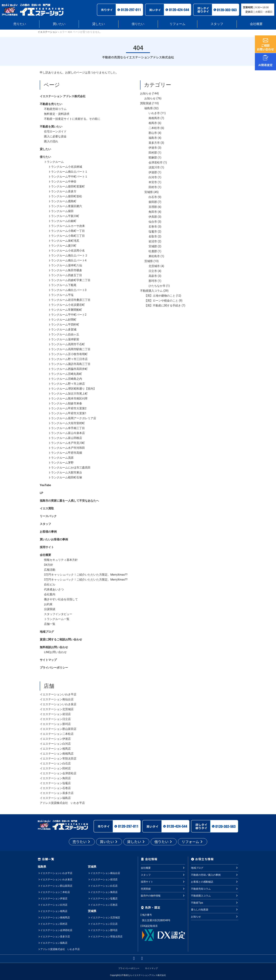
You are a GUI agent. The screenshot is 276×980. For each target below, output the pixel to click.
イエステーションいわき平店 (58, 694)
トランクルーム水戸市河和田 (67, 448)
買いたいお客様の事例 (54, 539)
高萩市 (153, 276)
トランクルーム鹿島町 (62, 201)
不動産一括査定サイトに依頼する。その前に (72, 119)
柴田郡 (153, 202)
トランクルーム (54, 162)
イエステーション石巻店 (55, 788)
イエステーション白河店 (55, 744)
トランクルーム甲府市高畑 (65, 453)
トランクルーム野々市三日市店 (68, 359)
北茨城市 (154, 266)
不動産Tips (215, 903)
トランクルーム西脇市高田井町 (68, 369)
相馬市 (153, 123)
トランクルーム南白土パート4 (67, 260)
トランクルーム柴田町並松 (65, 196)
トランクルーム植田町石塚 (65, 477)
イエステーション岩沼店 (55, 714)
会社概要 (256, 24)
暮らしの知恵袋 (215, 910)
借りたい (138, 24)
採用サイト (47, 547)
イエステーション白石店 (55, 763)
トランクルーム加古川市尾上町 (68, 394)
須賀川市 (154, 167)
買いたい (59, 24)
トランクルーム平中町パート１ (68, 177)
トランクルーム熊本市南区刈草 (68, 398)
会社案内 (50, 594)
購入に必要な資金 (55, 136)
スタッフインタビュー (58, 614)
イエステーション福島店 (55, 798)
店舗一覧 (50, 624)
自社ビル (50, 584)
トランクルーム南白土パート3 (67, 290)
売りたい (20, 24)
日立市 (153, 271)
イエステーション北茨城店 (57, 709)
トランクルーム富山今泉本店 (67, 433)
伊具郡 (153, 217)
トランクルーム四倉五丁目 (65, 275)
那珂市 (153, 281)
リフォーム (177, 24)
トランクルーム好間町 (62, 320)
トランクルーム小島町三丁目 (67, 236)
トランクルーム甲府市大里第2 (67, 408)
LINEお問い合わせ (55, 652)
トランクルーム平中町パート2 (67, 315)
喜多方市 (154, 143)
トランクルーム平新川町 (64, 216)
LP (41, 493)
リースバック (48, 516)
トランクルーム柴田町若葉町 (67, 186)
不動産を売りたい (51, 104)
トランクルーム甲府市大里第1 (67, 413)
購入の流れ (51, 141)
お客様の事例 (48, 532)
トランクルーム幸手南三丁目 (67, 428)
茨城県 (149, 261)
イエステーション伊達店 (55, 739)
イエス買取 (47, 508)
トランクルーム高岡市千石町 (67, 344)
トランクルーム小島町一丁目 (67, 231)
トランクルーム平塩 (61, 295)
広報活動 (50, 570)
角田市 (153, 212)
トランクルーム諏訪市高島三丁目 (69, 364)
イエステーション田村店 (55, 768)
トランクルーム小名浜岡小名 (67, 251)
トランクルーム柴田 (61, 211)
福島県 (149, 108)
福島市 (153, 138)
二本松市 (154, 128)
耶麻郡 (153, 158)
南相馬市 (154, 118)
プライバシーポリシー (54, 668)
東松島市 (154, 256)
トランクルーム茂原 (61, 458)
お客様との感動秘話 (215, 882)
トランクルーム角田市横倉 (65, 270)
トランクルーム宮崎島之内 (65, 379)
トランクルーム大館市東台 (65, 472)
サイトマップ (48, 660)
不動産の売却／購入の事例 (215, 875)
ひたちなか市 (157, 286)
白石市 (153, 197)
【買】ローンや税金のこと (161, 301)
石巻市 (153, 227)
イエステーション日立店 (55, 719)
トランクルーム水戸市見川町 (67, 443)
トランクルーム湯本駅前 (64, 339)
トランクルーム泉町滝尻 (64, 241)
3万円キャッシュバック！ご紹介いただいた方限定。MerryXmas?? (86, 575)
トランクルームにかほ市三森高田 (69, 468)
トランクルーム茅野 (61, 463)
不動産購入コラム (151, 291)
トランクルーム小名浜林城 (65, 167)
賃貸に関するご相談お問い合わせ (61, 639)
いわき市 (154, 113)
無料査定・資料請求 (57, 114)
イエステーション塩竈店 (55, 783)
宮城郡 (153, 246)
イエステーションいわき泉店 (58, 704)
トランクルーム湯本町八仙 (65, 265)
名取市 (153, 236)
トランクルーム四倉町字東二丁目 (69, 280)
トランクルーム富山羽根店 (65, 438)
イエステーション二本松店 (57, 734)
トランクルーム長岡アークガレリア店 (72, 418)
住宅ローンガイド (55, 131)
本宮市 (153, 182)
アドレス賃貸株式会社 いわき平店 (62, 803)
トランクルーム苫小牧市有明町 (68, 354)
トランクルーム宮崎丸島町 (65, 374)
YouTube (45, 485)
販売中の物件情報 (163, 896)
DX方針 (49, 565)
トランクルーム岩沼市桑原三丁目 (69, 300)
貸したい (99, 24)
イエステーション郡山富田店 (58, 729)
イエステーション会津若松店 (58, 773)
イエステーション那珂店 (55, 724)
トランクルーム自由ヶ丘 (64, 334)
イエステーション (48, 32)
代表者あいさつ (54, 589)
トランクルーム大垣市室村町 (67, 423)
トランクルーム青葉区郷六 (65, 206)
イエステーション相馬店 (55, 749)
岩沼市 (153, 241)
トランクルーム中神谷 (62, 182)
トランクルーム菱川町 (62, 246)
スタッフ (217, 24)
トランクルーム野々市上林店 (67, 384)
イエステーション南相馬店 (57, 754)
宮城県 (149, 192)
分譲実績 (50, 609)
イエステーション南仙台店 (57, 699)
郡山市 (153, 133)
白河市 (153, 177)
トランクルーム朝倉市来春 (65, 403)
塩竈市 (153, 232)
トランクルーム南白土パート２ (68, 255)
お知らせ (146, 93)
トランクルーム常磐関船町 (65, 310)
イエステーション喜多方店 (57, 793)
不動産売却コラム (55, 109)
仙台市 (153, 222)
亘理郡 (153, 207)
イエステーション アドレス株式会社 (63, 96)
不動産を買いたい (51, 127)
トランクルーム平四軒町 (64, 325)
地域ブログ (47, 632)
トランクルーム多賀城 (62, 329)
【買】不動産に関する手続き (163, 306)
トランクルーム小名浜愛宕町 (67, 305)
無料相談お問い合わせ (54, 647)
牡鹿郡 (153, 251)
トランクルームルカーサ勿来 (67, 226)
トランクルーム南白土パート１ (68, 172)
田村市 (153, 187)
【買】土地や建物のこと (160, 296)
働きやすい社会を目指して (61, 599)
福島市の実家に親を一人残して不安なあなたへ (69, 501)
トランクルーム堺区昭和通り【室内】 (72, 389)
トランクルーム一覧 (57, 619)
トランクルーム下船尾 (62, 285)
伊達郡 (153, 172)
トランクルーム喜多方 (62, 191)
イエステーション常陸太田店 (58, 759)
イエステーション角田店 (55, 778)
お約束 (48, 604)
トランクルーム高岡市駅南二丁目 (69, 349)
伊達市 (153, 148)
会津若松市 (156, 162)
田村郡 (153, 153)
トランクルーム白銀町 (62, 221)
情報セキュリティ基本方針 (61, 560)
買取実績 (146, 103)
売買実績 (163, 889)
